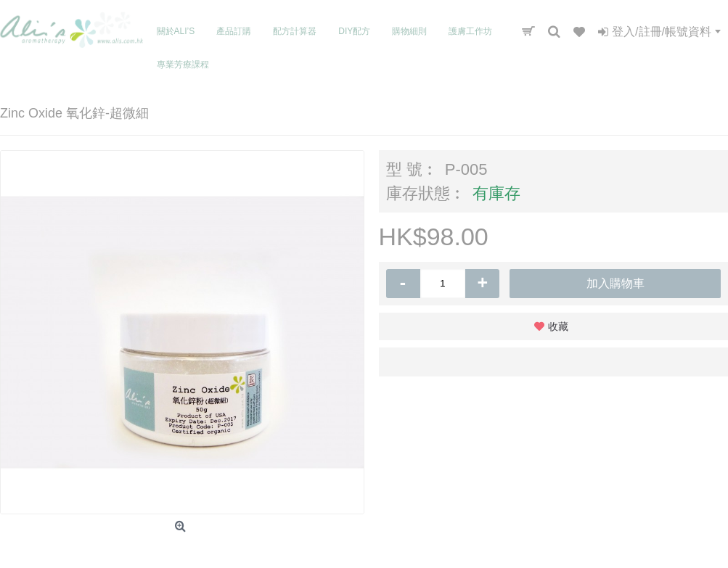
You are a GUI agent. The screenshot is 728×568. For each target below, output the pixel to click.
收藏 (558, 326)
